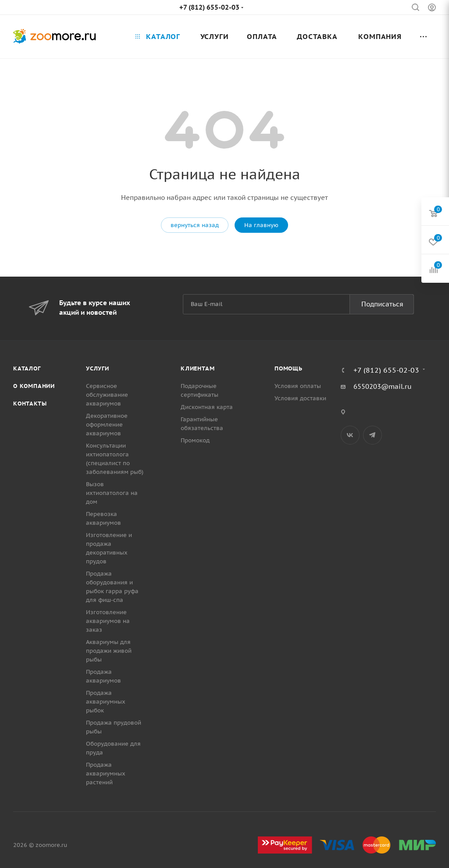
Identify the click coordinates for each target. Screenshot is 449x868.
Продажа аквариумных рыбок (106, 702)
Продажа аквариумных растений (106, 774)
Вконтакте (350, 435)
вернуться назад (195, 225)
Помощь (289, 368)
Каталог (27, 368)
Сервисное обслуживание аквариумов (107, 395)
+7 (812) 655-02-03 (209, 7)
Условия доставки (300, 398)
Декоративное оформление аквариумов (107, 425)
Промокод (195, 440)
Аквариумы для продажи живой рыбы (109, 651)
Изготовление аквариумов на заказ (108, 621)
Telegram (372, 435)
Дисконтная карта (207, 407)
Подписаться (382, 304)
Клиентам (198, 368)
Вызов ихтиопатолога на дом (112, 493)
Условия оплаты (298, 386)
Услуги (98, 368)
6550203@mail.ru (383, 386)
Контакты (30, 404)
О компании (34, 386)
